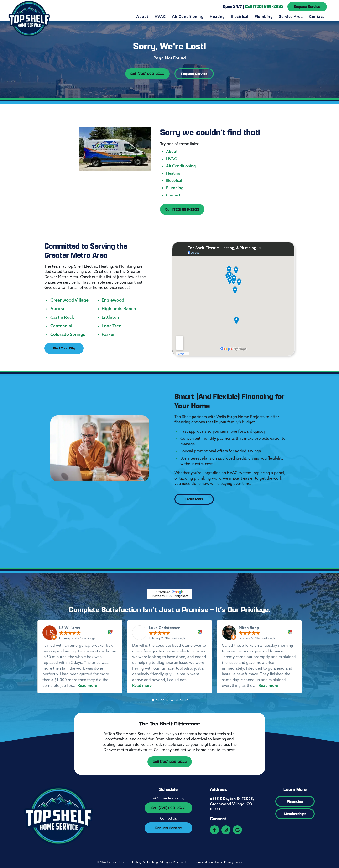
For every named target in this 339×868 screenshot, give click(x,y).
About (142, 16)
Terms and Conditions (208, 862)
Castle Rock (62, 317)
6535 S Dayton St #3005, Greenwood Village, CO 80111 (232, 804)
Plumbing (264, 16)
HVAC (160, 16)
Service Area (291, 16)
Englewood (113, 300)
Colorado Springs (68, 334)
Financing (295, 801)
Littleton (110, 317)
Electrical (240, 16)
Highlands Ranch (119, 309)
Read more (87, 685)
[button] (153, 700)
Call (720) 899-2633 (147, 74)
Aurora (57, 309)
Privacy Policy (233, 862)
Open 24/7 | (253, 6)
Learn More (194, 499)
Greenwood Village (69, 300)
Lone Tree (111, 326)
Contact (316, 16)
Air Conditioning (188, 16)
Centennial (61, 326)
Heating (217, 16)
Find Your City (64, 348)
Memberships (295, 814)
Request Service (307, 7)
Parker (108, 334)
